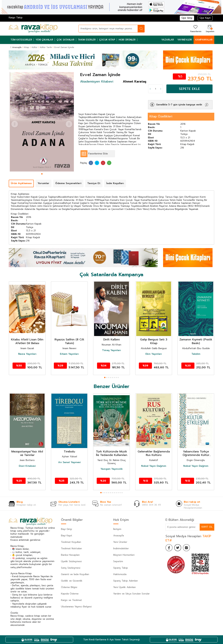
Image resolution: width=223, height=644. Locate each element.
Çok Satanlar (66, 40)
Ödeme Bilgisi (69, 587)
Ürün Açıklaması (21, 183)
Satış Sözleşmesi (71, 568)
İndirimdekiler (121, 548)
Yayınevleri (185, 40)
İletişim (117, 529)
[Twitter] (178, 548)
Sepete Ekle (189, 89)
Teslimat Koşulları (71, 542)
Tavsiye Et (94, 183)
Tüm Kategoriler (21, 40)
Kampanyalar (204, 40)
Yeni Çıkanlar (44, 40)
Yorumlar (43, 183)
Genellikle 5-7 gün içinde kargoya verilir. (179, 105)
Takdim (196, 354)
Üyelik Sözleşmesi (71, 561)
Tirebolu (69, 452)
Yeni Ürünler (120, 542)
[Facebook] (169, 548)
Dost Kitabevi (27, 466)
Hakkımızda (120, 574)
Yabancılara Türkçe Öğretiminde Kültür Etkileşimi (196, 453)
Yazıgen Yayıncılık (112, 469)
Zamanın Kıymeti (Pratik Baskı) (196, 341)
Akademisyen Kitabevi (97, 81)
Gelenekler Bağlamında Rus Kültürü (154, 453)
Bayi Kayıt (67, 536)
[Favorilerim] (195, 29)
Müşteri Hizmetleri (124, 555)
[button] (42, 174)
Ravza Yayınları (27, 354)
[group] (42, 122)
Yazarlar (168, 40)
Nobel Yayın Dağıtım (154, 466)
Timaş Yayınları (111, 350)
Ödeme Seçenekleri (68, 183)
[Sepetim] (210, 29)
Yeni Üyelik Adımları (124, 587)
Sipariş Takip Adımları (126, 581)
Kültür (35, 47)
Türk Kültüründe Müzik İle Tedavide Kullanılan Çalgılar (112, 453)
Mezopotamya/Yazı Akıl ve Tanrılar (27, 453)
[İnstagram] (186, 548)
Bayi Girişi (66, 529)
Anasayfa (16, 47)
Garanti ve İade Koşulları (75, 574)
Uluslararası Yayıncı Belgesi (76, 607)
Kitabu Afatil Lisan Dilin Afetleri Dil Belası (27, 341)
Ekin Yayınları (154, 354)
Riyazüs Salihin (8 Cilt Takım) (69, 341)
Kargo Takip (16, 18)
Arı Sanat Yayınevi (69, 462)
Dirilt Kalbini (111, 340)
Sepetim (118, 561)
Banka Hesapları (70, 555)
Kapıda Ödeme (70, 594)
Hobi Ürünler (127, 40)
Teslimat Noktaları (71, 548)
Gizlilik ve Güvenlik (72, 581)
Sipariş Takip (121, 568)
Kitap (26, 47)
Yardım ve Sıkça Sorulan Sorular (131, 594)
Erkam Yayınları (69, 354)
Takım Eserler (87, 40)
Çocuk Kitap (107, 40)
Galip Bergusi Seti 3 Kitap (154, 341)
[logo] (33, 29)
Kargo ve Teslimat (71, 600)
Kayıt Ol (207, 527)
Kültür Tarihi (46, 47)
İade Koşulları (115, 183)
